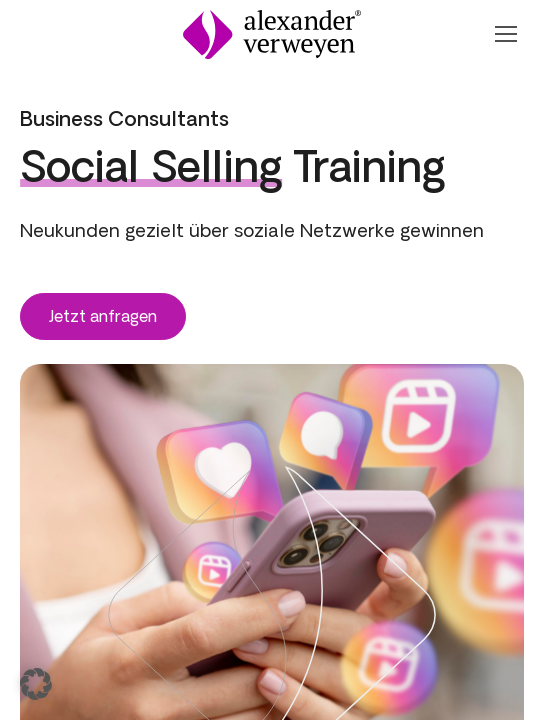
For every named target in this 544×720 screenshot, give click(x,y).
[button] (36, 684)
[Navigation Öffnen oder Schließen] (505, 34)
